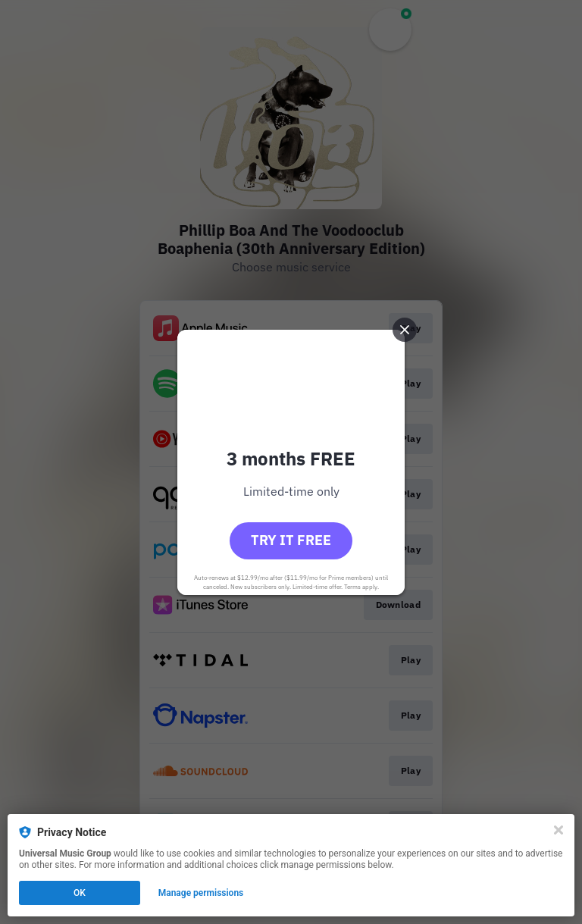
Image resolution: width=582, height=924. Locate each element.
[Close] (559, 830)
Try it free (291, 540)
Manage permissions (201, 893)
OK (80, 893)
